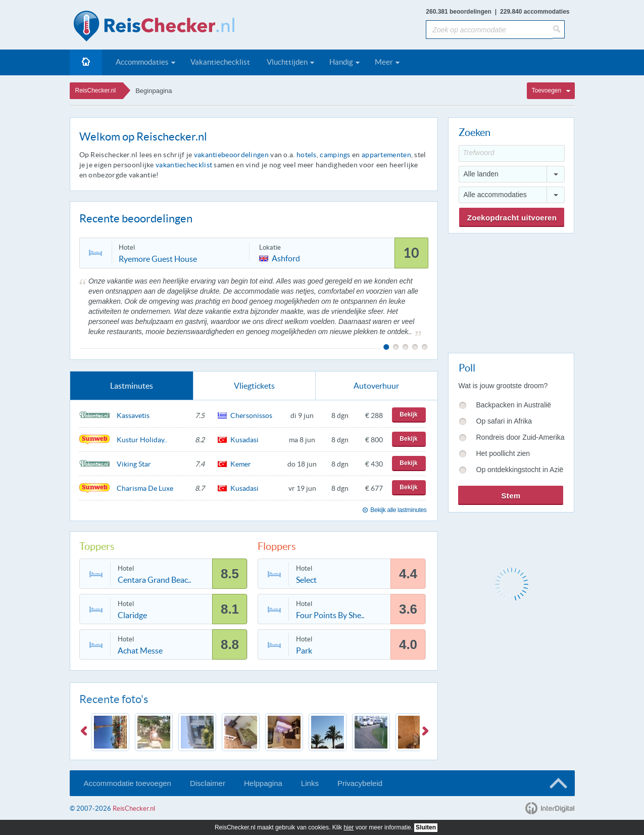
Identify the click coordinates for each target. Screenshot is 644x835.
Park (304, 651)
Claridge (132, 615)
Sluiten (426, 827)
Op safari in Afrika (504, 421)
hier (349, 827)
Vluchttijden (287, 62)
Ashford (286, 258)
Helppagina (263, 783)
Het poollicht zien (503, 453)
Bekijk (408, 414)
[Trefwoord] (512, 153)
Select (306, 580)
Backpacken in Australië (514, 405)
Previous (86, 733)
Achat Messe (140, 651)
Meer (384, 62)
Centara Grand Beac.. (154, 580)
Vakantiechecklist (220, 62)
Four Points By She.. (330, 615)
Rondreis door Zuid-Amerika (521, 437)
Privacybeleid (360, 783)
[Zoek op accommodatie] (489, 30)
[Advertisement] (511, 291)
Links (310, 783)
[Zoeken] (559, 29)
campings (335, 155)
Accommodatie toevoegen (128, 783)
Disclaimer (208, 783)
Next (427, 733)
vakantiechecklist (184, 165)
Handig (341, 62)
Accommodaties (142, 62)
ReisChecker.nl (96, 90)
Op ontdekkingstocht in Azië (520, 470)
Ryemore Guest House (158, 259)
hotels (307, 155)
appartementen (386, 155)
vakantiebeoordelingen (231, 155)
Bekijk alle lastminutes (398, 510)
